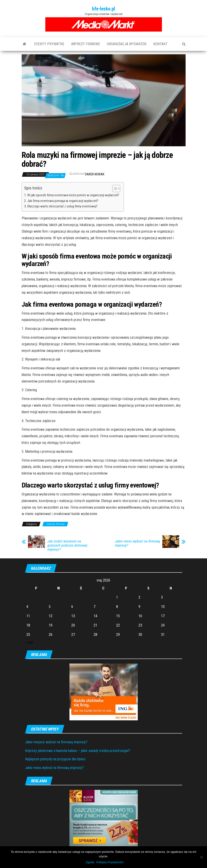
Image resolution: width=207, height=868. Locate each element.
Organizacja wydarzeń (127, 44)
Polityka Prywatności (110, 862)
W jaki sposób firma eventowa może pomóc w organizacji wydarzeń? (73, 195)
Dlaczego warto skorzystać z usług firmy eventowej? (62, 206)
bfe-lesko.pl (103, 9)
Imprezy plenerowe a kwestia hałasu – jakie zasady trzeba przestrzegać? (78, 751)
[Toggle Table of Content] (114, 189)
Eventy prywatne (49, 44)
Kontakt (160, 44)
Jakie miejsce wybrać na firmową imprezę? (56, 742)
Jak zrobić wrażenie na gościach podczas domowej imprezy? (67, 545)
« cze (29, 642)
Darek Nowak (95, 174)
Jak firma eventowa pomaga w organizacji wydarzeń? (63, 201)
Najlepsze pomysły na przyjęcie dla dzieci (55, 759)
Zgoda (90, 862)
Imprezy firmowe (86, 44)
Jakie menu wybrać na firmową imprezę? (137, 543)
